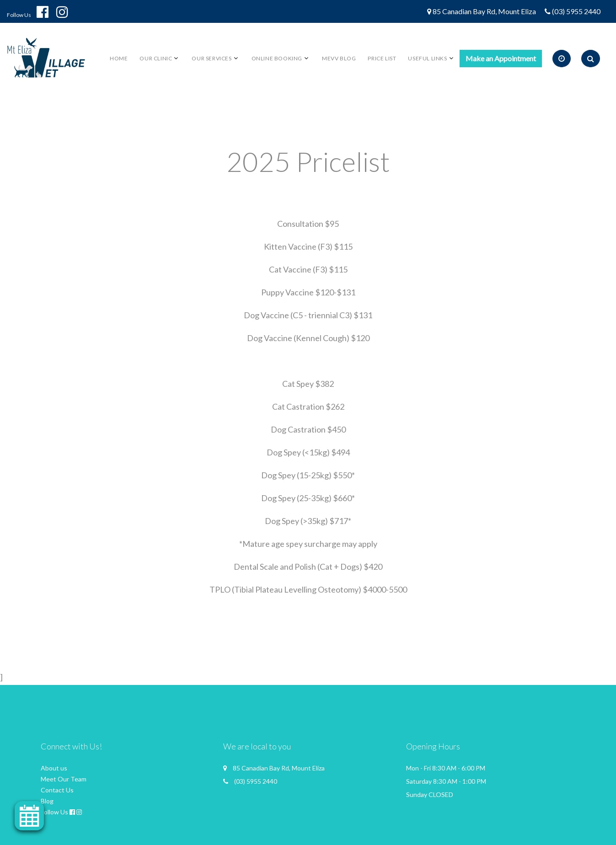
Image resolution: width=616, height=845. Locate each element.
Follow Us (19, 15)
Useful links (427, 58)
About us (54, 768)
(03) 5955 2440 (576, 11)
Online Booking (277, 58)
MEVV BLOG (339, 58)
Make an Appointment (501, 58)
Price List (382, 58)
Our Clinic (156, 58)
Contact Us (57, 790)
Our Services (212, 58)
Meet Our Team (64, 779)
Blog (47, 801)
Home (119, 58)
